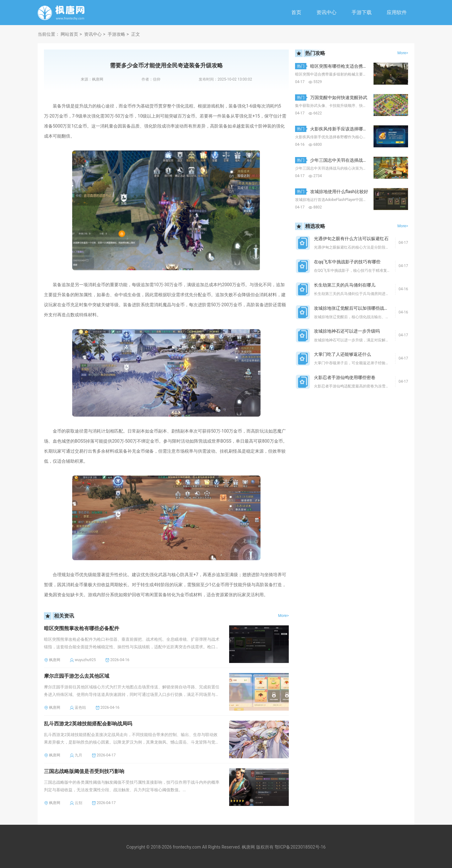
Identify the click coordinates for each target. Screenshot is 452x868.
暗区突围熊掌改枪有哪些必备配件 (82, 628)
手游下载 (362, 12)
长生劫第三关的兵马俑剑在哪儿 (345, 285)
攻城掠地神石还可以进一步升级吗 (347, 331)
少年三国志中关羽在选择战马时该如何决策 (352, 160)
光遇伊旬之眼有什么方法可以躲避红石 (351, 239)
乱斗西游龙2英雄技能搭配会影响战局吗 (88, 724)
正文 (136, 34)
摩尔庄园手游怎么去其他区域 (77, 676)
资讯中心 (326, 12)
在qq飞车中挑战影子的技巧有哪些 (347, 262)
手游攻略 (116, 34)
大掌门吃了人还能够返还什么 (342, 354)
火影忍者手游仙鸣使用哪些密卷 (345, 377)
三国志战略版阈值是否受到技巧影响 (84, 771)
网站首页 (69, 34)
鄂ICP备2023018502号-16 (300, 847)
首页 (296, 12)
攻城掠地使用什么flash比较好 (339, 192)
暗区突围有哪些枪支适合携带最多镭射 (347, 66)
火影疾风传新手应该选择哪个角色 (343, 129)
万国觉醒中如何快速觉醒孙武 (339, 97)
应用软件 (397, 12)
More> (283, 616)
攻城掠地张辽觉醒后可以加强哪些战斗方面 (356, 308)
